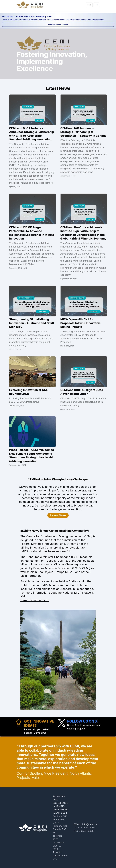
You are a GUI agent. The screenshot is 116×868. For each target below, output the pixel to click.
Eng (90, 5)
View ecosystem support (58, 24)
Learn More (58, 515)
